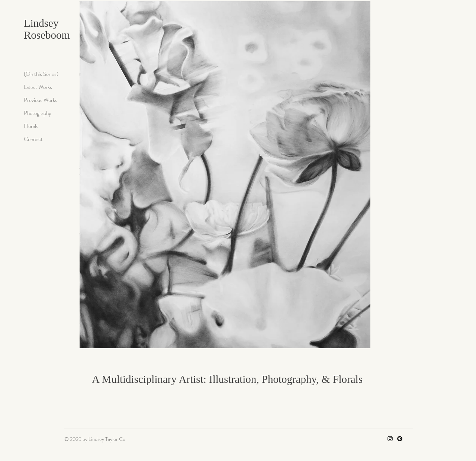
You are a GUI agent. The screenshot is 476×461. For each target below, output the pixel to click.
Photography (38, 113)
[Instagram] (390, 439)
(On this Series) (41, 74)
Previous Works (41, 100)
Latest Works (38, 87)
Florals (31, 126)
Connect (33, 139)
